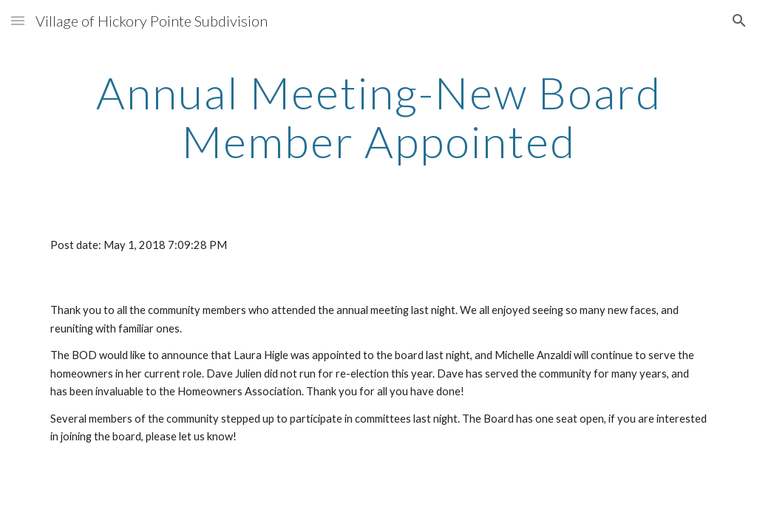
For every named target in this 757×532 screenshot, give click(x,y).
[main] (379, 117)
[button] (18, 20)
